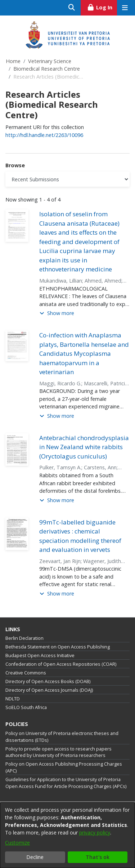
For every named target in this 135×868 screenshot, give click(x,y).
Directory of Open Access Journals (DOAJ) (49, 690)
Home (13, 61)
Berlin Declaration (24, 638)
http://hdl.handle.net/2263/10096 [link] (44, 135)
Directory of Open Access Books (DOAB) (48, 681)
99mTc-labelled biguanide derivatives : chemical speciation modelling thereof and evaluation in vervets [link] (80, 536)
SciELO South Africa (26, 707)
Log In (102, 6)
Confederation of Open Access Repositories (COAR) (61, 664)
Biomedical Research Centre (47, 69)
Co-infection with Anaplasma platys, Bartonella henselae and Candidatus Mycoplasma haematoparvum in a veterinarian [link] (84, 353)
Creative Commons (26, 673)
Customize (17, 843)
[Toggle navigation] (125, 8)
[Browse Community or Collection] (67, 179)
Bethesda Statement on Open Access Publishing (58, 647)
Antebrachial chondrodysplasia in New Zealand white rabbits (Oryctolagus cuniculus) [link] (84, 447)
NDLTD (13, 699)
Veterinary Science (50, 61)
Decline (35, 857)
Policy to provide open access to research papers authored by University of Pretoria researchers (58, 752)
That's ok (98, 857)
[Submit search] (72, 8)
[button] (57, 313)
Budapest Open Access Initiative (40, 656)
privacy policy (95, 832)
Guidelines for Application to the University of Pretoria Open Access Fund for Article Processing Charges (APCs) (66, 783)
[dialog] (67, 835)
